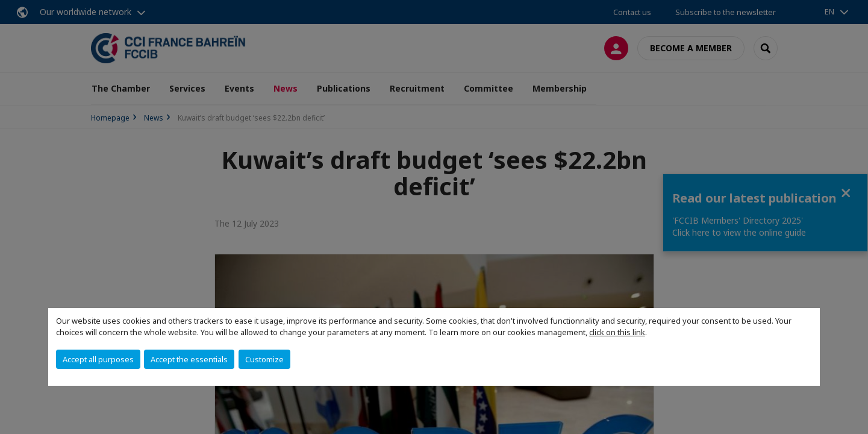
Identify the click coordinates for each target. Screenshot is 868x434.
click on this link (617, 332)
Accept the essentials (189, 359)
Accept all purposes (98, 359)
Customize (264, 359)
